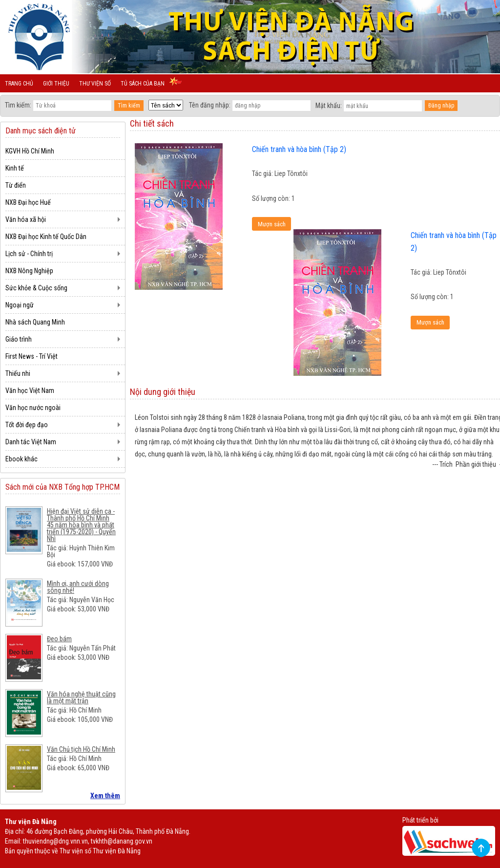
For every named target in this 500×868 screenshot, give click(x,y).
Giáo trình (19, 339)
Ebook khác (21, 459)
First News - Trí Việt (31, 356)
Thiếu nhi (18, 373)
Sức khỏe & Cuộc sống (36, 288)
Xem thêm (105, 796)
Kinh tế (15, 168)
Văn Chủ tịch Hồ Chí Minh (81, 749)
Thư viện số (95, 84)
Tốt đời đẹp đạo (27, 425)
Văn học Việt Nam (30, 391)
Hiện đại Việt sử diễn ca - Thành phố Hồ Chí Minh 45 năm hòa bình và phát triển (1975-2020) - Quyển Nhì (81, 525)
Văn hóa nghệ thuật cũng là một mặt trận (81, 697)
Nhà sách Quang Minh (35, 322)
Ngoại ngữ (20, 305)
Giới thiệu (56, 84)
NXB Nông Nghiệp (29, 271)
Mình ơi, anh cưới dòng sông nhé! (78, 587)
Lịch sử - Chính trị (29, 254)
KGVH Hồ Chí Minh (30, 151)
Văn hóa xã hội (26, 219)
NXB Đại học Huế (28, 202)
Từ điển (16, 185)
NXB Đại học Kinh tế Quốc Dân (46, 237)
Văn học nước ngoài (33, 408)
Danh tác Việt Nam (31, 442)
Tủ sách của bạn (143, 84)
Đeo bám (59, 639)
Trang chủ (19, 84)
